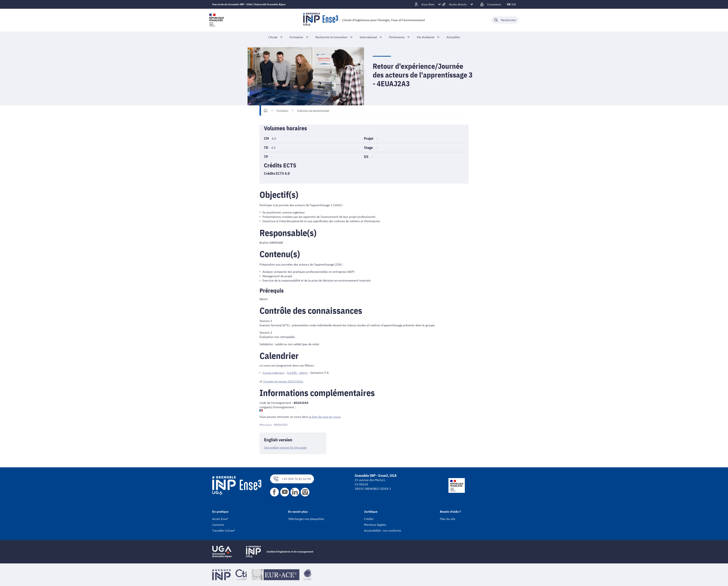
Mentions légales (375, 525)
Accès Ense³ (220, 519)
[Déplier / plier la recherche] (505, 20)
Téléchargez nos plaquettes (306, 519)
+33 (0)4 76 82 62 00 (292, 479)
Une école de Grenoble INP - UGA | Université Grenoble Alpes (249, 4)
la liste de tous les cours (325, 417)
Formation (282, 110)
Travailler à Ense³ (224, 530)
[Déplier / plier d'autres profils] (428, 4)
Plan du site (448, 519)
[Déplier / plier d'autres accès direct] (458, 4)
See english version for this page (285, 448)
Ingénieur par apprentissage (313, 110)
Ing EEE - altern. (297, 373)
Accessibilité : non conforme (383, 530)
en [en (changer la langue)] (514, 4)
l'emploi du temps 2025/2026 (283, 381)
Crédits (369, 519)
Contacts (218, 525)
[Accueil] (266, 110)
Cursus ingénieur (273, 373)
